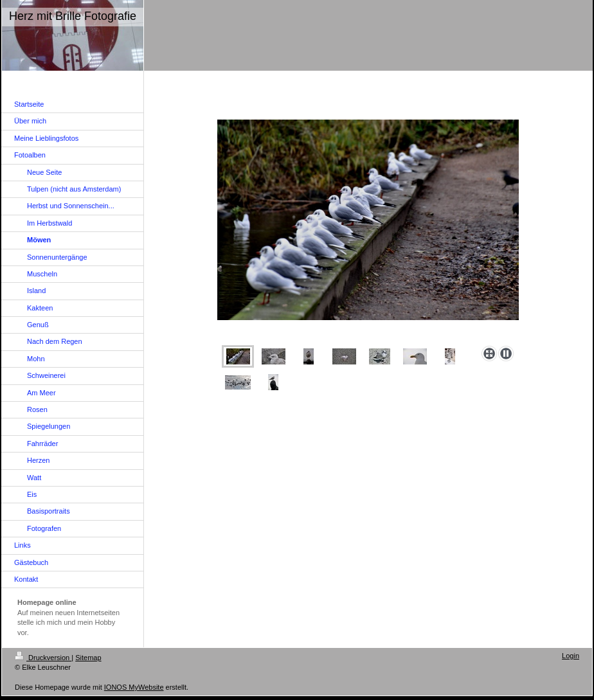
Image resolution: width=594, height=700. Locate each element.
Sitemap (88, 658)
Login (571, 656)
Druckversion (43, 658)
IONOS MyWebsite (134, 687)
